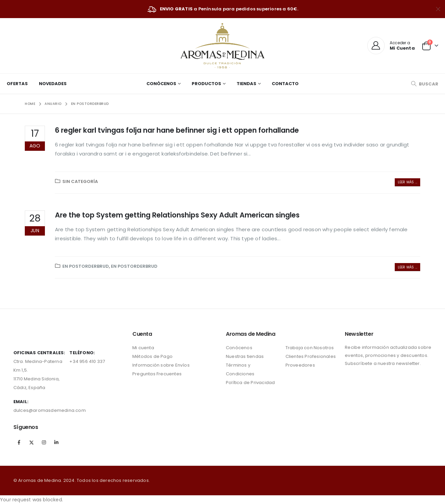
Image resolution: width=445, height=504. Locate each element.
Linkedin (56, 442)
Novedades (53, 84)
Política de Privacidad (250, 383)
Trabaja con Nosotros (310, 348)
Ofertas (17, 84)
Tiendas (246, 84)
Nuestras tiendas (245, 356)
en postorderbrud (86, 266)
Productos (206, 84)
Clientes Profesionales (311, 356)
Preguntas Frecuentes (157, 374)
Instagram (44, 442)
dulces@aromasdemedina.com (50, 410)
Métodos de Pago (152, 356)
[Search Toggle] (425, 84)
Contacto (285, 84)
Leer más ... (407, 182)
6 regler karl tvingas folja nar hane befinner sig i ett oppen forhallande (177, 130)
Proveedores (300, 365)
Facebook (19, 442)
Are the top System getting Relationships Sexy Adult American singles (177, 215)
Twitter (31, 442)
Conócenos (161, 84)
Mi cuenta (143, 348)
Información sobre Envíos (161, 365)
